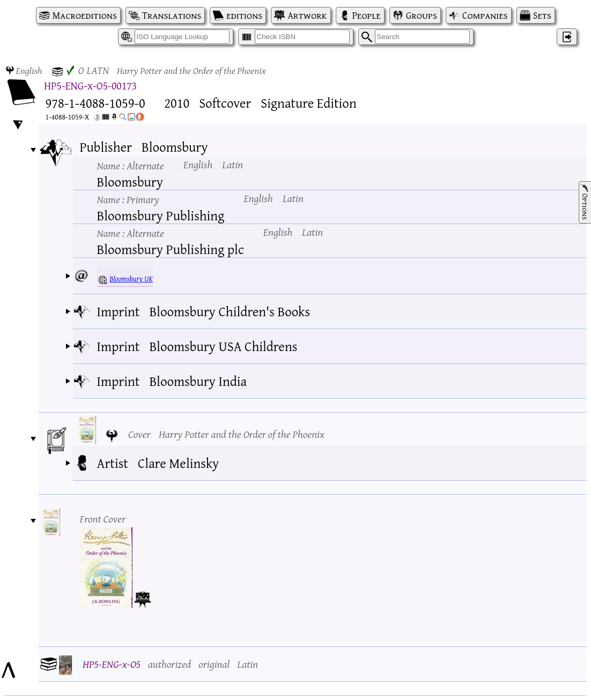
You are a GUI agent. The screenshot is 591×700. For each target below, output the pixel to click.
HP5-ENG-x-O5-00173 (90, 85)
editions (244, 15)
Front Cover (103, 519)
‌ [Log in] (567, 37)
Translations (172, 15)
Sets (542, 15)
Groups (422, 15)
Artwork (307, 15)
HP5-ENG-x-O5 (112, 664)
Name (131, 165)
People (367, 15)
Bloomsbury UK (131, 279)
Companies (485, 15)
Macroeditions (85, 15)
